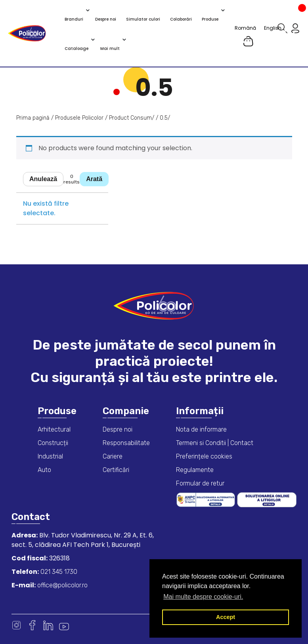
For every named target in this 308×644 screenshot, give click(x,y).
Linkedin (48, 625)
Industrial (50, 456)
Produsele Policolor (79, 118)
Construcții (53, 443)
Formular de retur (200, 483)
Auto (44, 470)
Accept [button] (226, 617)
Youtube (64, 625)
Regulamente (195, 470)
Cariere (113, 456)
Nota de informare (201, 429)
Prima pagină (33, 118)
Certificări (116, 470)
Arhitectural (54, 429)
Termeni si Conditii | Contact (215, 443)
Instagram (16, 625)
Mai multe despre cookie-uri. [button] (203, 597)
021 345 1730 (58, 572)
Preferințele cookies (204, 456)
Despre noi (118, 429)
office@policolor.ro (62, 585)
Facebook (32, 625)
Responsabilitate (126, 443)
